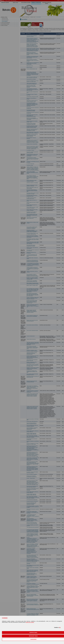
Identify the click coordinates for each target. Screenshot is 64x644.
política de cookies (30, 622)
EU (60, 627)
